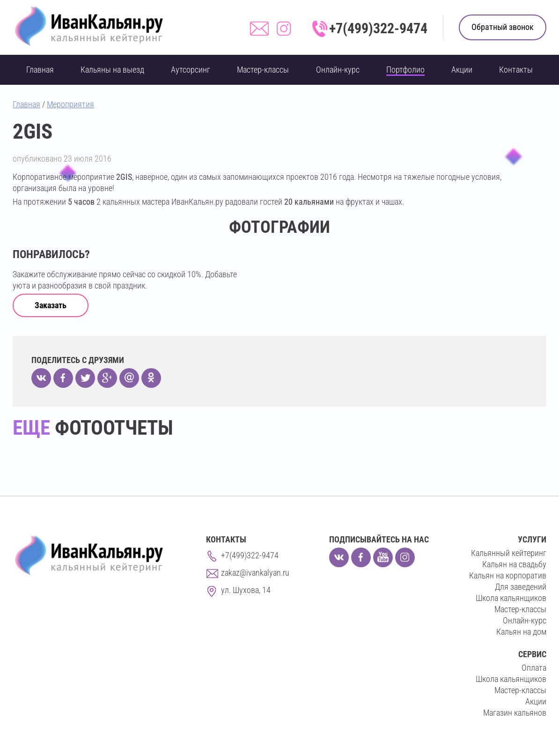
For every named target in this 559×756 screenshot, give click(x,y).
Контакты (516, 70)
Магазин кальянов (515, 713)
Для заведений (521, 587)
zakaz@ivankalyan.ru (255, 573)
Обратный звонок (503, 27)
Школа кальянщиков (511, 598)
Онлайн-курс (338, 70)
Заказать (51, 305)
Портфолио (405, 70)
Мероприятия (70, 104)
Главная (40, 70)
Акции (462, 70)
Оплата (534, 668)
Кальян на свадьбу (514, 564)
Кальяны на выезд (112, 70)
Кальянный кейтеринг (509, 553)
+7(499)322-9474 (378, 28)
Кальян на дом (521, 632)
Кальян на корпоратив (508, 575)
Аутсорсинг (191, 70)
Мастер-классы (263, 70)
